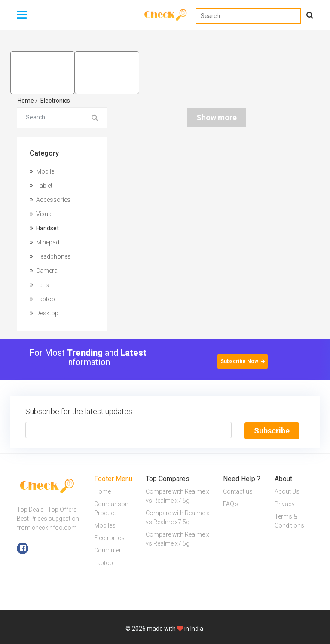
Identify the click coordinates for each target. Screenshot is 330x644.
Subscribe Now (243, 361)
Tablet (41, 186)
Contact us (238, 491)
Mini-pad (44, 242)
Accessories (50, 200)
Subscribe (272, 430)
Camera (44, 271)
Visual (41, 214)
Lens (39, 285)
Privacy (285, 504)
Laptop (42, 299)
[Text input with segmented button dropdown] (128, 430)
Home (28, 101)
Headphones (50, 256)
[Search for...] (50, 118)
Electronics (55, 101)
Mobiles (105, 525)
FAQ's (231, 504)
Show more (217, 118)
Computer (108, 550)
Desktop (44, 313)
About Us (287, 491)
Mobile (42, 171)
